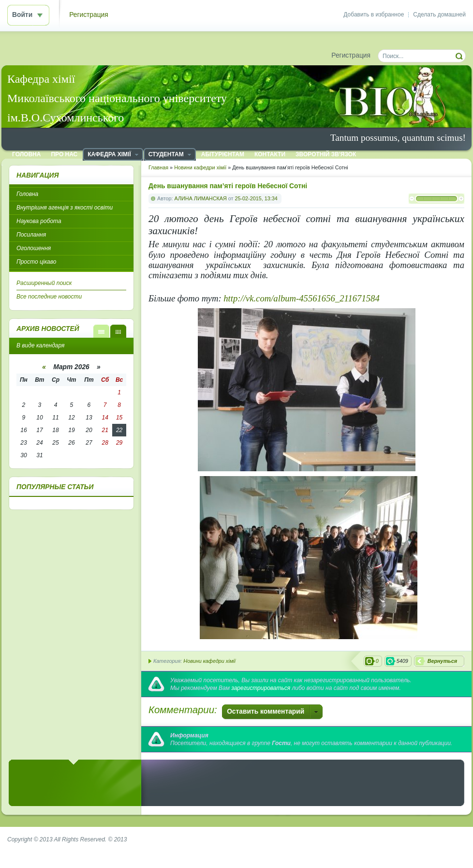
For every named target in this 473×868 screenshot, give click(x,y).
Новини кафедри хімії (209, 661)
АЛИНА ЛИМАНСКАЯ (201, 198)
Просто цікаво (36, 262)
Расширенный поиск (44, 283)
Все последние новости (49, 297)
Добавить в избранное (374, 15)
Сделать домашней (439, 15)
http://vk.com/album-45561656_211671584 (301, 298)
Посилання (31, 235)
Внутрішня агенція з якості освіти (65, 208)
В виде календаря (118, 331)
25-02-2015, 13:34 (256, 198)
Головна (27, 194)
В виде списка (101, 331)
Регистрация (89, 15)
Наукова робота (39, 221)
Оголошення (34, 248)
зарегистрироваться (261, 688)
